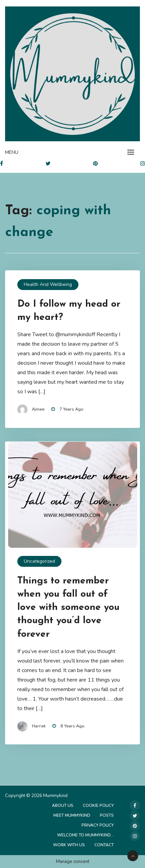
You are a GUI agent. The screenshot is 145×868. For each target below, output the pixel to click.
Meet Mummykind (72, 815)
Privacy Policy (98, 825)
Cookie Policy (98, 806)
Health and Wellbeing (48, 284)
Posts (107, 815)
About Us (63, 806)
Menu (12, 152)
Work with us (69, 845)
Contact (104, 845)
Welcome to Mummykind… (85, 835)
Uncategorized (39, 561)
